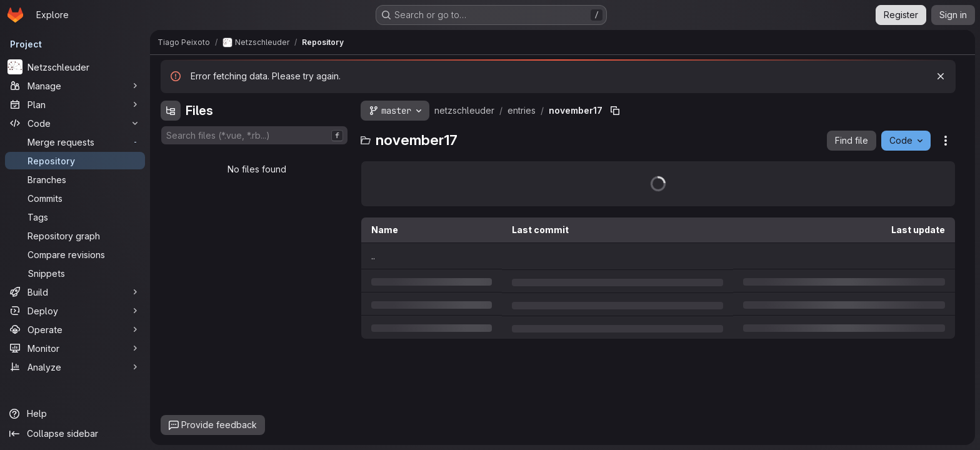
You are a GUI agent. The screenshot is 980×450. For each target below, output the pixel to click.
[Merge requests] (75, 142)
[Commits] (75, 198)
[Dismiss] (941, 76)
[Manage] (75, 86)
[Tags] (75, 217)
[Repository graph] (75, 236)
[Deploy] (75, 311)
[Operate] (75, 329)
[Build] (75, 292)
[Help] (75, 414)
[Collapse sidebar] (75, 434)
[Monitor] (75, 348)
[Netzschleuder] (75, 67)
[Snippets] (75, 273)
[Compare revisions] (75, 254)
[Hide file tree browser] (171, 111)
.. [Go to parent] (373, 256)
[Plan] (75, 104)
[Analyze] (75, 367)
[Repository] (75, 161)
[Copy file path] (615, 111)
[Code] (75, 123)
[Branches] (75, 179)
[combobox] (254, 135)
